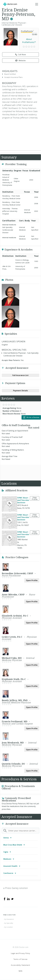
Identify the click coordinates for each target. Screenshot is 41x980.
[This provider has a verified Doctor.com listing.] (12, 18)
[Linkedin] (8, 899)
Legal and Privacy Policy (20, 953)
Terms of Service (20, 959)
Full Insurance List (21, 375)
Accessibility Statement (20, 965)
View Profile (35, 498)
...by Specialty (8, 923)
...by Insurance (9, 919)
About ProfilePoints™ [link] (29, 41)
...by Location (8, 927)
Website (20, 61)
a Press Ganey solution (16, 888)
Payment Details (21, 391)
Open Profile (32, 580)
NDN (20, 971)
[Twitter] (12, 899)
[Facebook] (5, 899)
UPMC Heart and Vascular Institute (23, 500)
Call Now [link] (21, 55)
